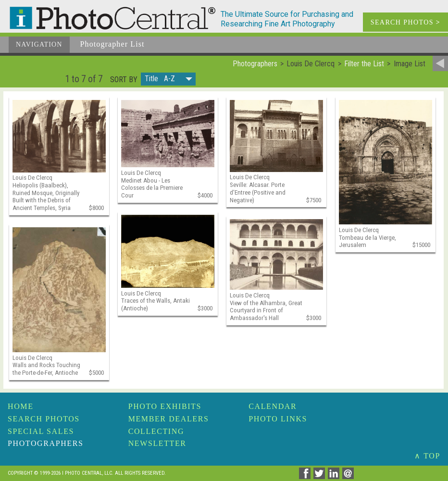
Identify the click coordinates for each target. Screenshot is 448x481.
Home (21, 406)
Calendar (273, 406)
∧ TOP (427, 456)
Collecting (156, 431)
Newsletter (157, 443)
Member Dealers (169, 419)
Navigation (39, 44)
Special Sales (41, 431)
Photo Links (278, 419)
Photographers (45, 443)
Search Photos (44, 419)
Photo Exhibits (165, 406)
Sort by (124, 80)
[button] (168, 79)
